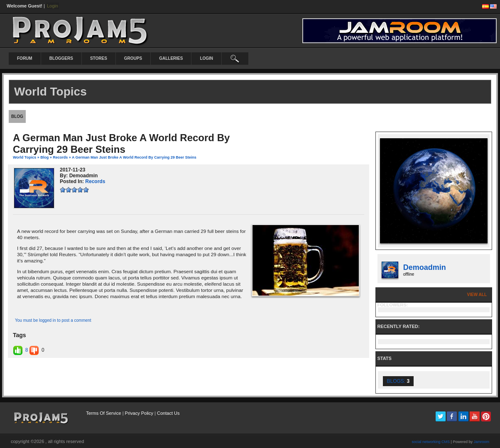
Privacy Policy (139, 413)
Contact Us (168, 413)
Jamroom (481, 442)
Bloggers (61, 58)
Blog (44, 157)
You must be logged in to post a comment (53, 320)
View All (477, 295)
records (60, 157)
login (206, 58)
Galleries (171, 58)
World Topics (25, 157)
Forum (25, 58)
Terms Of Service (103, 413)
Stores (99, 58)
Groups (133, 58)
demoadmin (425, 267)
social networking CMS (431, 442)
